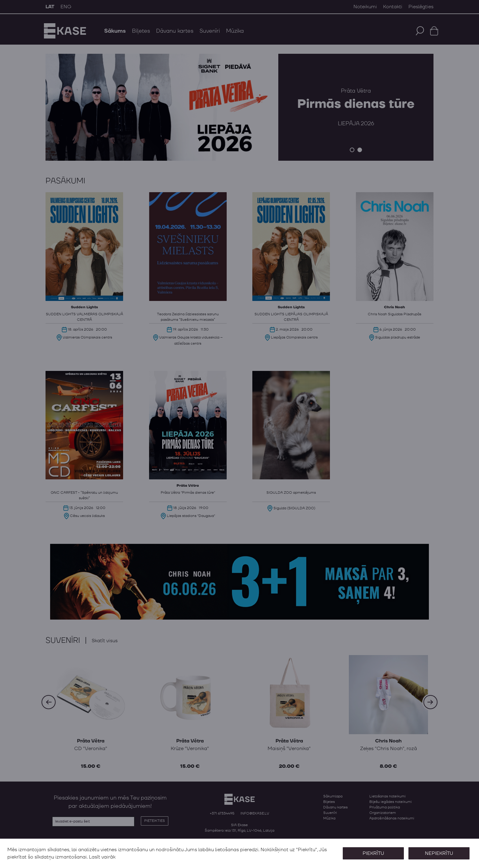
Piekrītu (373, 853)
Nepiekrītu (439, 853)
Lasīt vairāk (102, 857)
